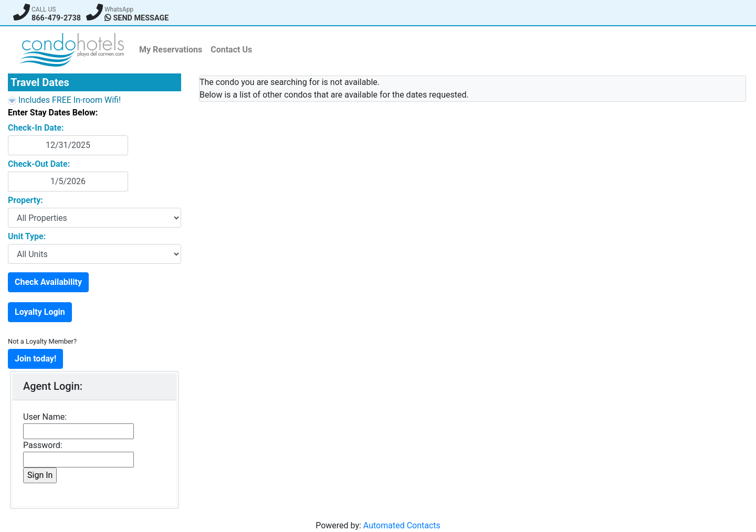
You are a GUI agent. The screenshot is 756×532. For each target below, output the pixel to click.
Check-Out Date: (39, 164)
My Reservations (171, 50)
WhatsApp (119, 9)
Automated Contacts (402, 525)
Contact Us (231, 50)
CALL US (44, 9)
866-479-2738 (56, 18)
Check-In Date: (36, 128)
